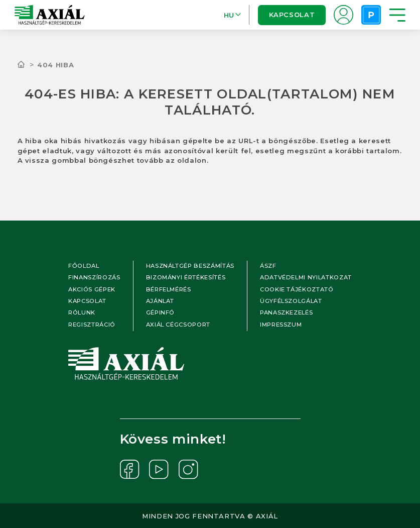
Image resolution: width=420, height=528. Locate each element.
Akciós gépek (92, 289)
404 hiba (55, 65)
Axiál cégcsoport (178, 325)
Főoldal (84, 266)
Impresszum (281, 325)
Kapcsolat (292, 15)
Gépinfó (161, 312)
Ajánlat (160, 301)
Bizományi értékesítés (186, 277)
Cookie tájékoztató (297, 289)
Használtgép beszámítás (190, 266)
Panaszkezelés (286, 312)
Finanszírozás (94, 277)
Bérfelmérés (169, 289)
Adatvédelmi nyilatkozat (306, 277)
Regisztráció (92, 325)
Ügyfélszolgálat (291, 301)
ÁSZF (268, 266)
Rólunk (82, 312)
